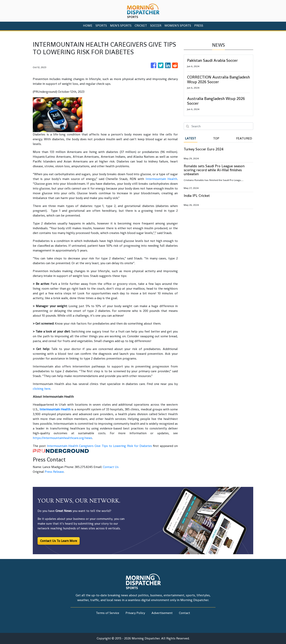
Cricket (141, 26)
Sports (101, 26)
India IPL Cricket (197, 196)
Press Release (54, 472)
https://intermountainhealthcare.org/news (62, 438)
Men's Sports (121, 26)
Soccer (156, 26)
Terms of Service (108, 613)
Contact (185, 613)
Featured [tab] (244, 138)
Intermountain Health (161, 179)
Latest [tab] (190, 138)
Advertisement (162, 613)
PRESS (199, 26)
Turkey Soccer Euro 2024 (204, 149)
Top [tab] (216, 138)
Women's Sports (178, 26)
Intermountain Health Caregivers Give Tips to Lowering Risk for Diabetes (100, 446)
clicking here (42, 389)
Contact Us (111, 467)
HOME (88, 26)
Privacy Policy (135, 613)
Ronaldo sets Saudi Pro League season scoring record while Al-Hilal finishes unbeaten (214, 170)
